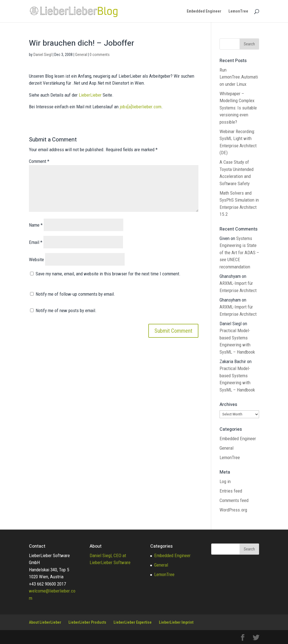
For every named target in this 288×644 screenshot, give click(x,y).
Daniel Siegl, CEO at (108, 555)
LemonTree (238, 11)
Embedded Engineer (204, 11)
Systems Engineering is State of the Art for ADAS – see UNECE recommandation (239, 253)
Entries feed (231, 491)
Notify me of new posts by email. (66, 310)
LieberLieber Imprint (176, 622)
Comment (39, 161)
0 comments (100, 55)
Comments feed (234, 500)
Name (36, 225)
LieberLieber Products (87, 622)
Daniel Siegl (43, 55)
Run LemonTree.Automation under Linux (239, 77)
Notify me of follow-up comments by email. (75, 294)
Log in (225, 481)
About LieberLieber (45, 622)
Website (36, 259)
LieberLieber (90, 95)
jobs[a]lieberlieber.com (141, 107)
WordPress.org (233, 510)
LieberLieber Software (110, 562)
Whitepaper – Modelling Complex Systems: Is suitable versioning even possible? (238, 108)
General (81, 55)
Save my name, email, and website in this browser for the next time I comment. (108, 274)
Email (36, 242)
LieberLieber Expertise (133, 622)
